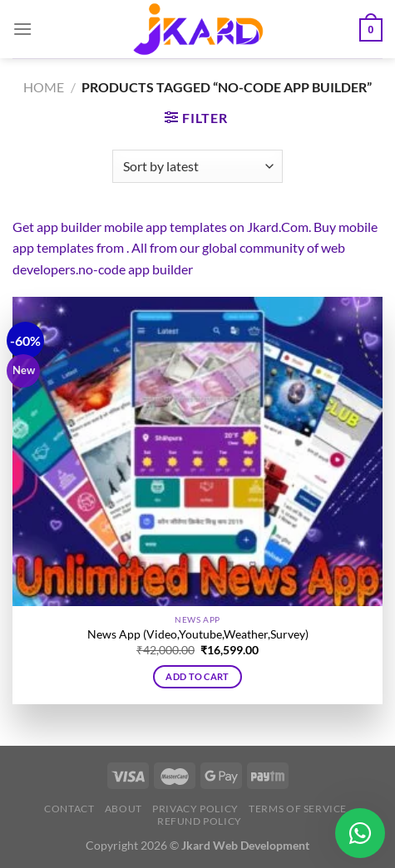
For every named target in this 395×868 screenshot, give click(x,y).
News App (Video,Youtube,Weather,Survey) (198, 634)
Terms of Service (298, 809)
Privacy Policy (195, 809)
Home (44, 87)
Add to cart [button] (197, 676)
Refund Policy (200, 821)
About (123, 809)
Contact (69, 809)
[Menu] (22, 29)
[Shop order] (197, 166)
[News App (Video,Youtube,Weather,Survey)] (197, 451)
